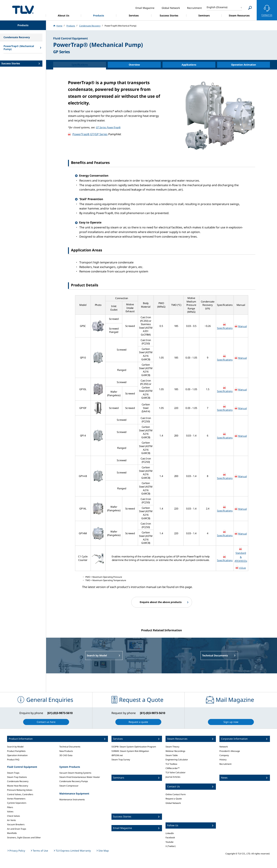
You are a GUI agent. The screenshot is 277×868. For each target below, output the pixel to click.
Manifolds (12, 833)
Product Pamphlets (16, 751)
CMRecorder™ (173, 768)
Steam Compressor (69, 786)
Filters (10, 807)
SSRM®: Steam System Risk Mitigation (130, 751)
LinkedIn (170, 833)
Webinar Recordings (175, 751)
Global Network (173, 803)
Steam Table (172, 755)
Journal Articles (173, 777)
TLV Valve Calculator (176, 772)
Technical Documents (70, 747)
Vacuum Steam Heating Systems (75, 773)
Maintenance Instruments (72, 799)
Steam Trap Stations (17, 777)
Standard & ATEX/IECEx (241, 557)
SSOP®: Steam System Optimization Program (134, 747)
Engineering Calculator (177, 760)
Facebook (170, 838)
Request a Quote (174, 799)
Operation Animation (17, 755)
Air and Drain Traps (17, 829)
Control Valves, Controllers (20, 794)
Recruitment (225, 764)
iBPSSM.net (117, 755)
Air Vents (11, 820)
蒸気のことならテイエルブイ (23, 10)
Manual (242, 326)
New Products (66, 751)
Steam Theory (172, 747)
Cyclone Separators (17, 803)
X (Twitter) (171, 846)
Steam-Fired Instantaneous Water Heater (80, 777)
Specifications (225, 328)
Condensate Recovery (18, 781)
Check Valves (14, 816)
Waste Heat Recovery (18, 786)
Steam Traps (13, 773)
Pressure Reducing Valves (20, 790)
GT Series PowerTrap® (108, 127)
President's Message (230, 751)
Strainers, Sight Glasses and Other (24, 838)
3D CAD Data (66, 755)
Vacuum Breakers (16, 824)
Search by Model (15, 747)
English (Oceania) (217, 7)
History (223, 760)
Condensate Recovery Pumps (74, 781)
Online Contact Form (176, 794)
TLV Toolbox (171, 764)
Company (224, 755)
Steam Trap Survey (121, 760)
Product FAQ (13, 760)
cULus (242, 568)
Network (224, 747)
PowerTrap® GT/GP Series (90, 134)
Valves (10, 812)
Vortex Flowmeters (16, 799)
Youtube (170, 842)
